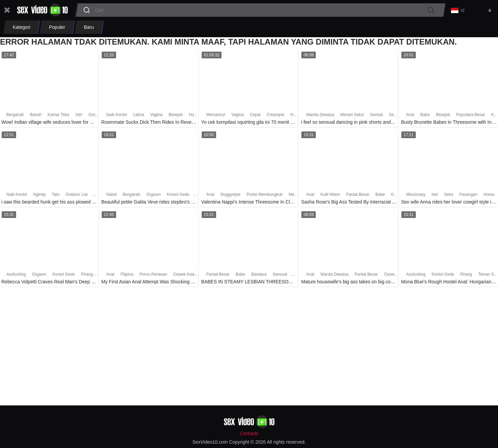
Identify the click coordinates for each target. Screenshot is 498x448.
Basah (36, 116)
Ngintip (39, 196)
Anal (410, 116)
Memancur (216, 116)
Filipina (127, 275)
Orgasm (154, 196)
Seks (449, 196)
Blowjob (176, 116)
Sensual (396, 116)
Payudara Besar (470, 116)
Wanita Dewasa (320, 116)
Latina (139, 116)
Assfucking (16, 275)
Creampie (276, 116)
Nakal (112, 196)
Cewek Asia (184, 275)
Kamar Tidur (59, 116)
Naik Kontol (117, 116)
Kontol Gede (178, 196)
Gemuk (376, 116)
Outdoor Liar (77, 196)
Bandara (259, 275)
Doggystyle (231, 196)
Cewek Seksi (395, 275)
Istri (79, 116)
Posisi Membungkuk (265, 196)
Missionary (416, 196)
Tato (56, 196)
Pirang (87, 275)
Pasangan (468, 196)
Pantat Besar (358, 196)
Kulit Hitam (330, 196)
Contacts (249, 434)
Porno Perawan (154, 275)
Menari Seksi (352, 116)
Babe (425, 116)
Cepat (255, 116)
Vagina (156, 116)
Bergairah (15, 116)
